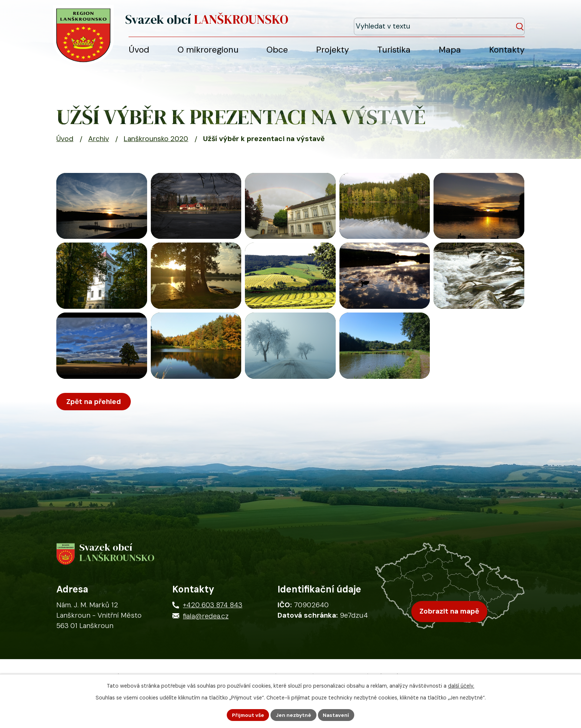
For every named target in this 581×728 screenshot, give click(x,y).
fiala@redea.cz (206, 646)
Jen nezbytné (294, 715)
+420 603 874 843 (213, 635)
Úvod (65, 143)
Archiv (99, 143)
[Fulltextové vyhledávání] (491, 22)
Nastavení (337, 715)
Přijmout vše (247, 715)
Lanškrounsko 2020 (156, 143)
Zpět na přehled (94, 429)
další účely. (461, 685)
